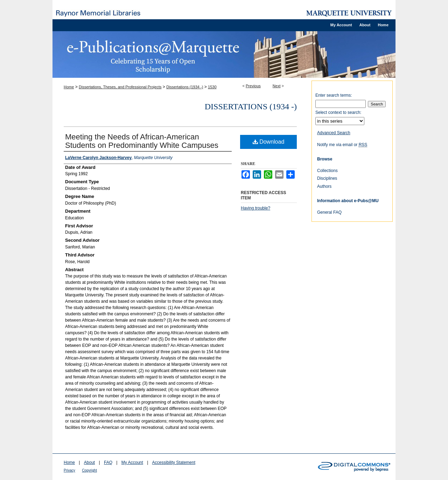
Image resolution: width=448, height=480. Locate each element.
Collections (327, 171)
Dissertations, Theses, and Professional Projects (120, 87)
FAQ (108, 462)
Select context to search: (338, 112)
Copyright (89, 470)
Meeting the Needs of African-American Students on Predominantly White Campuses (142, 141)
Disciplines (327, 178)
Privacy (69, 470)
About (89, 462)
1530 (212, 87)
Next (277, 86)
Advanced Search (334, 133)
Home (69, 87)
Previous (253, 86)
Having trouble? (255, 208)
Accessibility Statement (174, 462)
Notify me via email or (342, 145)
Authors (324, 186)
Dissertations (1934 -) (185, 87)
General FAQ (329, 212)
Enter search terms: (334, 95)
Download (269, 142)
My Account (132, 462)
